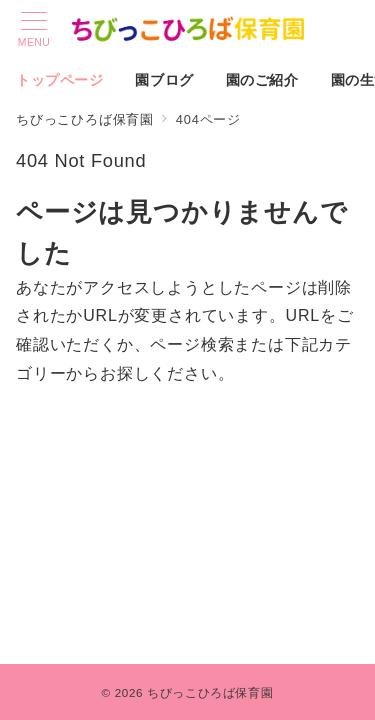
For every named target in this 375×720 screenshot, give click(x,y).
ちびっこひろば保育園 (210, 692)
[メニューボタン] (34, 30)
